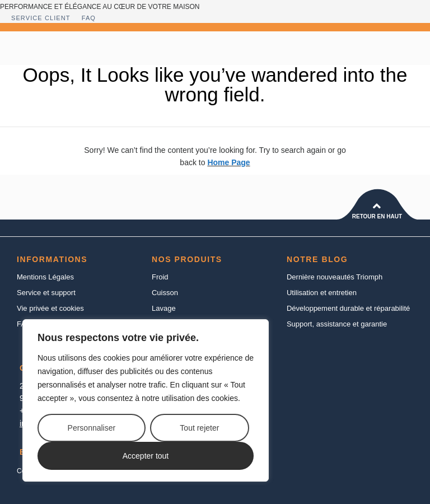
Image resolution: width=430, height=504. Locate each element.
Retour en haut (377, 216)
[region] (146, 400)
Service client (41, 18)
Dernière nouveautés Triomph (335, 277)
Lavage (164, 308)
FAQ (89, 18)
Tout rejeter (199, 428)
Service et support (46, 293)
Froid (160, 277)
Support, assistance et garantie (337, 324)
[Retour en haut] (377, 206)
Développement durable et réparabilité (348, 308)
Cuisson (165, 293)
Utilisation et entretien (322, 293)
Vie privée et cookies (50, 308)
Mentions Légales (45, 277)
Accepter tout (146, 456)
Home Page (228, 162)
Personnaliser (92, 428)
